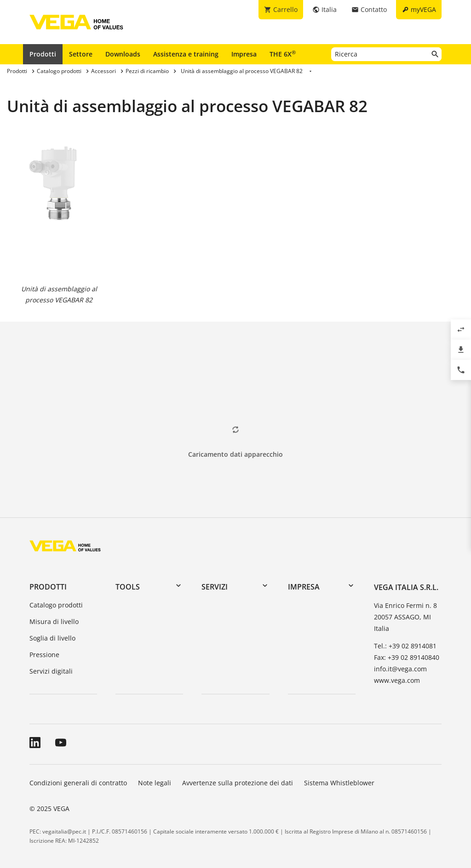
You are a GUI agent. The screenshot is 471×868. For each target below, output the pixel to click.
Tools (128, 587)
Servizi (215, 587)
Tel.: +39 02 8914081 (405, 646)
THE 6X (283, 54)
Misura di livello (54, 621)
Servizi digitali (51, 671)
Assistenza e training (186, 54)
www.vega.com (397, 680)
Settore (81, 54)
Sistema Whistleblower (339, 783)
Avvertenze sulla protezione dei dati (238, 783)
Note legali (155, 783)
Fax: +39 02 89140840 (407, 657)
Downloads (123, 54)
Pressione (44, 655)
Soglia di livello (52, 638)
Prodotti (43, 54)
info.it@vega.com (400, 669)
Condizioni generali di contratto (78, 783)
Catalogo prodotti (56, 605)
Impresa (244, 54)
